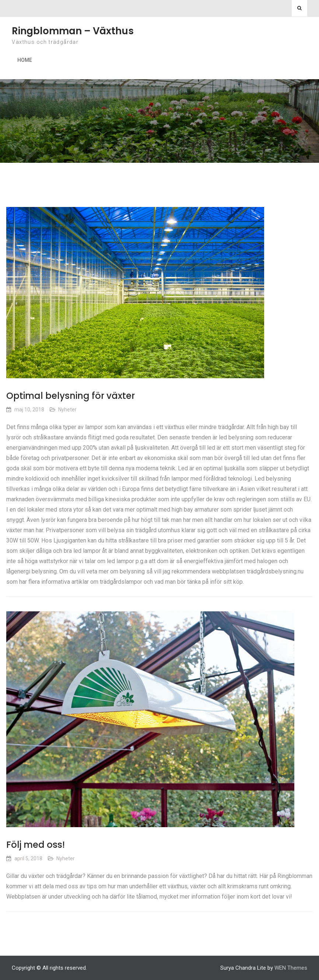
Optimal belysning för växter (71, 396)
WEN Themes (291, 968)
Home (25, 60)
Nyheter (67, 410)
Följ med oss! (36, 845)
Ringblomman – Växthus (73, 31)
